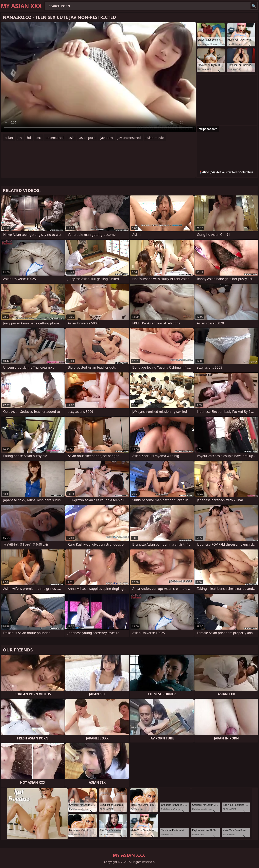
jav (20, 138)
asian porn (87, 138)
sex (38, 138)
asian (9, 138)
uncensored (55, 138)
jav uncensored (129, 138)
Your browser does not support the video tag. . (98, 77)
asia (71, 138)
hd (29, 138)
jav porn (107, 138)
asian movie (155, 138)
